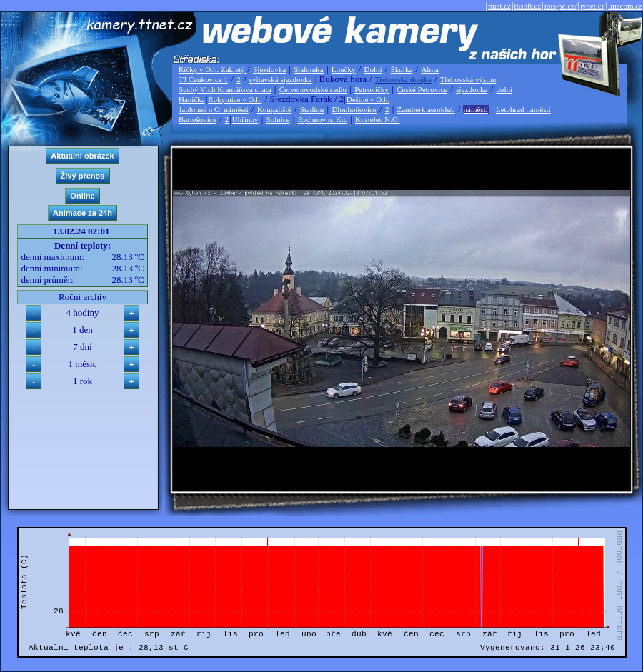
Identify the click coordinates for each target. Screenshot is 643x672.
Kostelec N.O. (378, 119)
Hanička (192, 99)
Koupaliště (274, 109)
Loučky (344, 69)
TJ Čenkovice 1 (203, 79)
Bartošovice (198, 119)
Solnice (278, 119)
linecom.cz (625, 6)
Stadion (312, 109)
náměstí (476, 109)
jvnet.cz (593, 6)
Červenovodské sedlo (313, 89)
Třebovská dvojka (403, 79)
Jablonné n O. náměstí (214, 109)
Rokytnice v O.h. (235, 99)
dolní (504, 89)
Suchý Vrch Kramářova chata (225, 89)
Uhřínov (245, 119)
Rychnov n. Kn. (323, 119)
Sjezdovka (269, 69)
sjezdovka (472, 89)
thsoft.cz (528, 6)
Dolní (373, 69)
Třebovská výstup (468, 79)
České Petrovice (422, 89)
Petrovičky (372, 89)
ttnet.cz (499, 6)
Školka (402, 69)
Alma (429, 69)
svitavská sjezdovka (281, 79)
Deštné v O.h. (368, 99)
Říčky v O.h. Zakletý (213, 69)
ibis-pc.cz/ (561, 6)
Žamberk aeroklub (425, 109)
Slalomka (309, 69)
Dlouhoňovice (354, 109)
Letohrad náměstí (523, 109)
